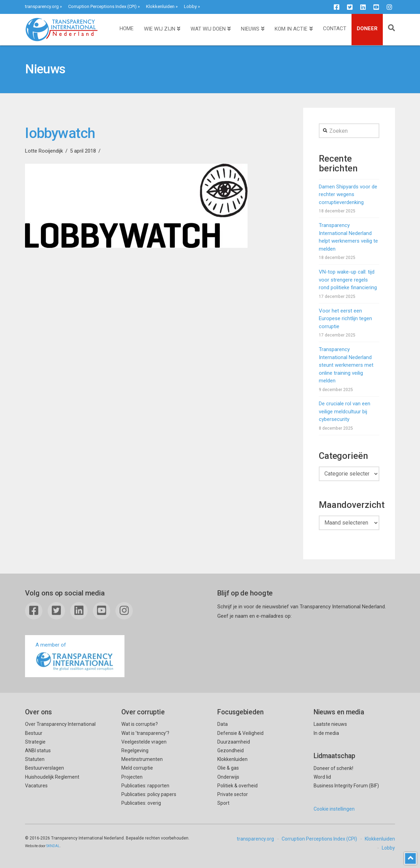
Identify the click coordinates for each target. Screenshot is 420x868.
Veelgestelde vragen (144, 742)
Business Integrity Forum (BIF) (346, 786)
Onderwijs (228, 777)
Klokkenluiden (160, 6)
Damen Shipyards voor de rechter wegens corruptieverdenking (348, 194)
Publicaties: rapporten (145, 786)
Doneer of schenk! (333, 768)
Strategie (35, 742)
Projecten (132, 777)
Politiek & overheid (237, 786)
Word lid (322, 777)
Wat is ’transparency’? (145, 733)
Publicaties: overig (141, 803)
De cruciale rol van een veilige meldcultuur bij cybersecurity (345, 411)
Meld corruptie (137, 768)
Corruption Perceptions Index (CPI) (102, 6)
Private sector (233, 794)
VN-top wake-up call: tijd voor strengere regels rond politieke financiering (348, 280)
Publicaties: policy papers (149, 794)
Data (223, 724)
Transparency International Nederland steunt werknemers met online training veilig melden (346, 365)
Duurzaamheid (234, 742)
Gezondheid (231, 751)
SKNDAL (53, 846)
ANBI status (38, 751)
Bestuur (34, 733)
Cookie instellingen (334, 809)
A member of (75, 657)
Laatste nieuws (330, 724)
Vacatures (36, 786)
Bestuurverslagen (45, 768)
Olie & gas (228, 768)
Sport (223, 803)
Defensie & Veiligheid (240, 733)
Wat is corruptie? (140, 724)
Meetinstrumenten (142, 759)
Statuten (35, 759)
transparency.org (42, 6)
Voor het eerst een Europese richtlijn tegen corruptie (345, 319)
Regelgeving (135, 751)
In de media (326, 733)
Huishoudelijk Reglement (52, 777)
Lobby (190, 6)
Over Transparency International (60, 724)
